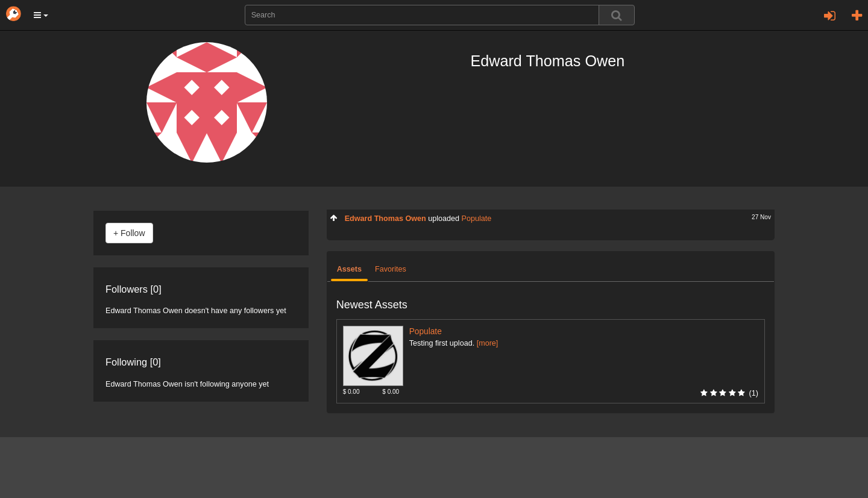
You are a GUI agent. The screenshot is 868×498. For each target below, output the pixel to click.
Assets (349, 269)
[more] (488, 343)
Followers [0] (134, 289)
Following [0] (133, 362)
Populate (477, 219)
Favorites (391, 269)
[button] (41, 15)
